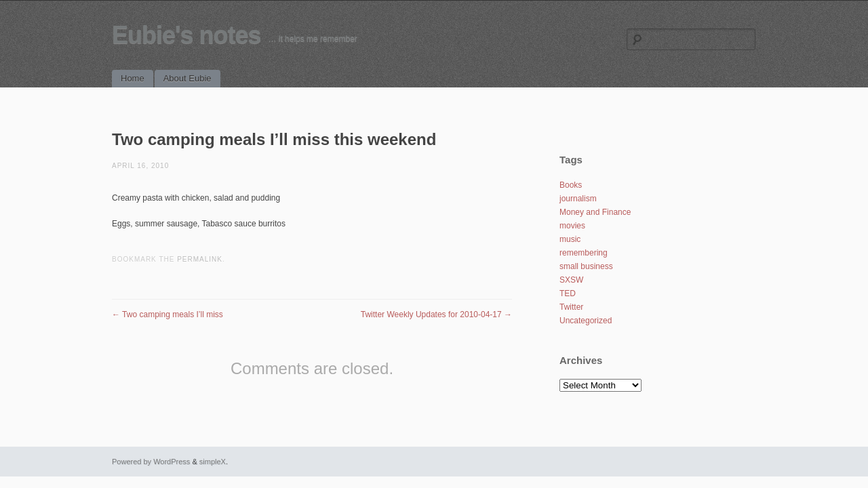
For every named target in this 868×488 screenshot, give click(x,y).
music (570, 239)
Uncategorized (586, 321)
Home (133, 78)
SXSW (571, 280)
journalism (578, 199)
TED (568, 293)
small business (586, 266)
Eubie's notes (186, 35)
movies (572, 226)
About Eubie (188, 78)
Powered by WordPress (151, 462)
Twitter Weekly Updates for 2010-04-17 (436, 314)
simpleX (213, 462)
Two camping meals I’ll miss (167, 314)
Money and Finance (595, 212)
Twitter (571, 307)
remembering (584, 253)
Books (571, 185)
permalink (200, 259)
